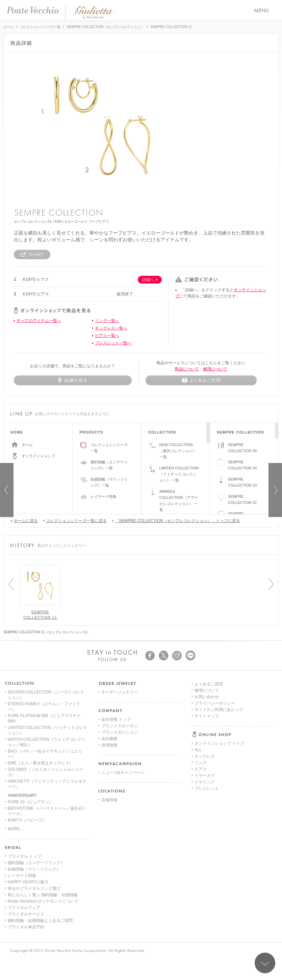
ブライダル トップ (24, 856)
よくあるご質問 (209, 756)
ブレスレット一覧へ (113, 343)
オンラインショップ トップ (219, 692)
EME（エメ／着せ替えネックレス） (41, 763)
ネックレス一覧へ (111, 328)
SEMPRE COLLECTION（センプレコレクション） (106, 27)
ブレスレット (207, 737)
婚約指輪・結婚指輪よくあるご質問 (40, 921)
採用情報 (109, 745)
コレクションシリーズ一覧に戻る (75, 520)
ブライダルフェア (24, 908)
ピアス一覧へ (107, 336)
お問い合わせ (207, 769)
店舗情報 (109, 800)
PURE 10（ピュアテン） (30, 802)
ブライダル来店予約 (26, 927)
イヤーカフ (205, 724)
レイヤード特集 (104, 496)
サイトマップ (207, 788)
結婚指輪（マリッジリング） (34, 869)
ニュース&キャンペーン (123, 773)
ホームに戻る (24, 520)
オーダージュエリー (120, 692)
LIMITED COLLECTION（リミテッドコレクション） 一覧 (179, 474)
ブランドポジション (120, 732)
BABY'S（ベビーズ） (27, 820)
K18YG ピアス (36, 279)
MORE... (16, 829)
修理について (215, 369)
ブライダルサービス (26, 914)
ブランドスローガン (120, 726)
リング (201, 711)
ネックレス (205, 705)
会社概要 (109, 739)
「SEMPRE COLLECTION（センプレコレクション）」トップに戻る (176, 520)
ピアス (201, 718)
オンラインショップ (38, 456)
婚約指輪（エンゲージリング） (36, 863)
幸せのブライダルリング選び (34, 888)
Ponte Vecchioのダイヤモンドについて (43, 901)
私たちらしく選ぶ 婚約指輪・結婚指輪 (43, 895)
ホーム (8, 27)
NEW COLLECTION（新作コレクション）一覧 (178, 451)
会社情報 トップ (116, 719)
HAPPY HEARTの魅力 (28, 882)
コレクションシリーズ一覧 (40, 27)
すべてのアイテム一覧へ (39, 321)
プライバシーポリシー (215, 776)
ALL (198, 699)
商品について (187, 369)
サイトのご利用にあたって (219, 782)
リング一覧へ (107, 321)
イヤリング (205, 731)
